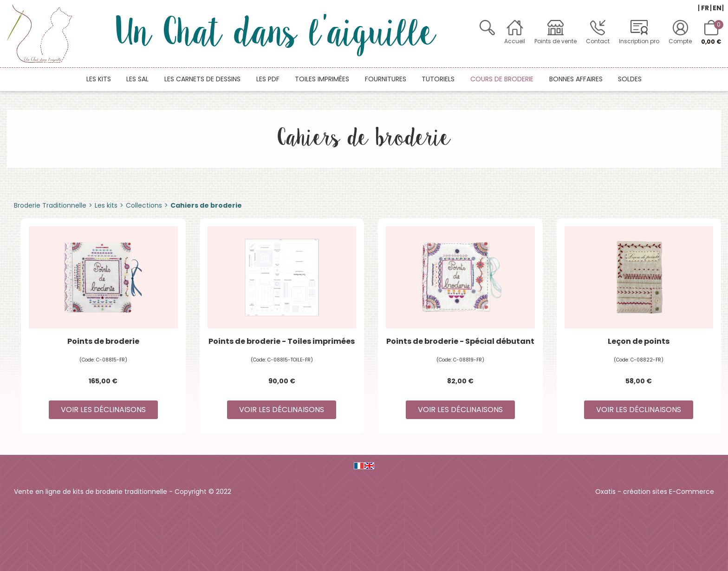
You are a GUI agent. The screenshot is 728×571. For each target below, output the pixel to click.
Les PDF (268, 79)
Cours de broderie (502, 79)
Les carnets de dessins (202, 79)
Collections (144, 205)
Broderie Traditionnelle (50, 205)
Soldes (630, 79)
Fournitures (386, 79)
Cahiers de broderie (206, 205)
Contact (598, 41)
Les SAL (137, 79)
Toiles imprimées (322, 79)
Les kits (99, 79)
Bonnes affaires (576, 79)
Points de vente (556, 41)
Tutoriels (438, 79)
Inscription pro (639, 41)
